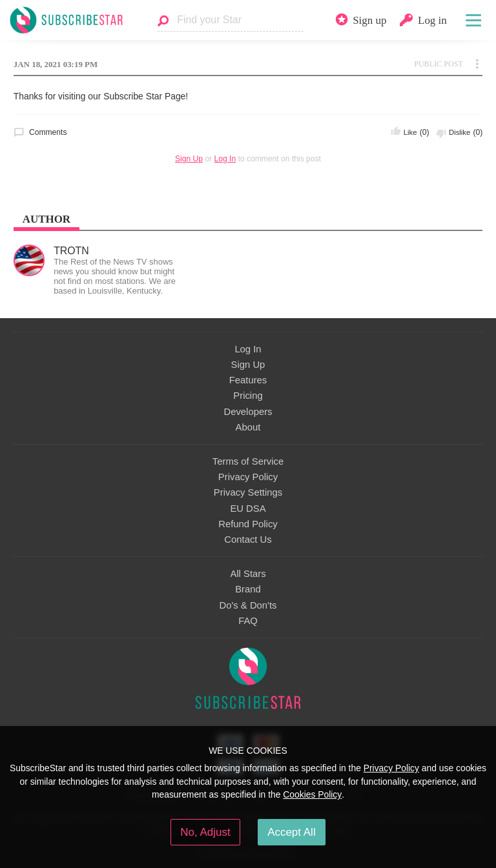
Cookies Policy (312, 794)
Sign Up (189, 159)
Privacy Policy (248, 477)
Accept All (292, 832)
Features (248, 380)
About (248, 427)
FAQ (248, 621)
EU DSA (248, 509)
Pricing (248, 396)
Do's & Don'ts (248, 605)
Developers (248, 412)
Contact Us (248, 540)
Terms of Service (248, 461)
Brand (248, 589)
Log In (225, 159)
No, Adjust (205, 832)
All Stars (248, 574)
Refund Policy (248, 524)
